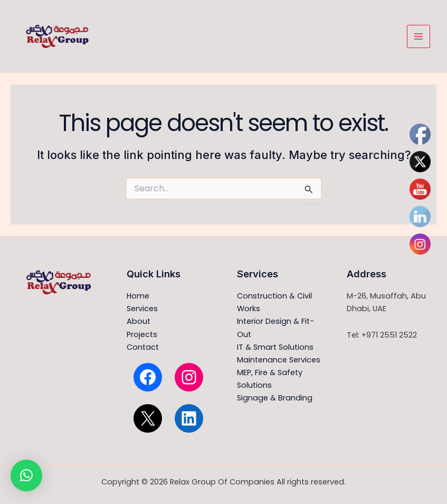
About (139, 321)
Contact (143, 347)
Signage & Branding (275, 398)
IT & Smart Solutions (275, 347)
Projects (142, 334)
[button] (26, 475)
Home (138, 296)
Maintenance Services (279, 360)
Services (142, 309)
